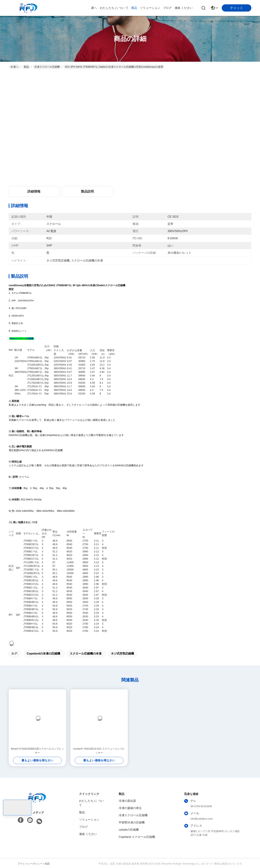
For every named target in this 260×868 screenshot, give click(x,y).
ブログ (167, 8)
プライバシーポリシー (30, 864)
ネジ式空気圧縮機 (122, 654)
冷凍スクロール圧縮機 (47, 67)
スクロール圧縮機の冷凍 (86, 654)
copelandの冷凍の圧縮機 (43, 654)
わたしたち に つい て (114, 8)
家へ (94, 8)
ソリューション (150, 8)
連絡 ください (184, 8)
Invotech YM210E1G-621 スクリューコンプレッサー (99, 751)
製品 (134, 8)
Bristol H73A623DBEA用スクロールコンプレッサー (37, 751)
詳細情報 (34, 191)
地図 (47, 864)
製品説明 (87, 191)
